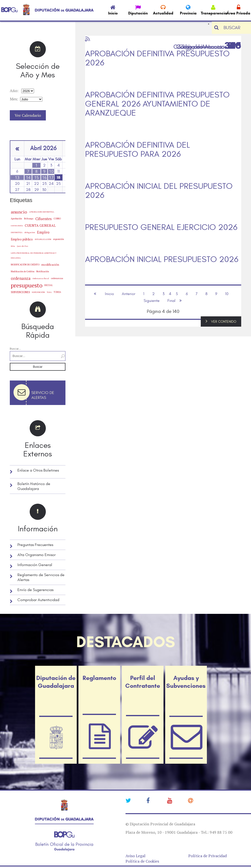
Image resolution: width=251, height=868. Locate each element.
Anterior (129, 294)
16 (44, 178)
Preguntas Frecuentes (35, 545)
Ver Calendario (28, 115)
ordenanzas (57, 278)
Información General (35, 565)
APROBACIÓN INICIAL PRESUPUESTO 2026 (162, 260)
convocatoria (17, 226)
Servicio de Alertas (43, 395)
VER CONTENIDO (224, 322)
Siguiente (152, 301)
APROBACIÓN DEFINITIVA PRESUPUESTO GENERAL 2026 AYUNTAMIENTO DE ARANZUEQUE (157, 104)
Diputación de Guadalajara (56, 682)
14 (28, 178)
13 (17, 178)
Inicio (109, 294)
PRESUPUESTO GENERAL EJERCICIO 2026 (161, 228)
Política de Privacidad (207, 856)
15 (37, 178)
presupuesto (27, 285)
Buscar (38, 367)
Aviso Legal (135, 856)
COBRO (57, 219)
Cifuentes (44, 219)
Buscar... (15, 349)
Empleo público (22, 239)
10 (51, 171)
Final (171, 301)
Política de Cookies (142, 861)
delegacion (30, 232)
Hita (13, 246)
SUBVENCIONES (20, 292)
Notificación (43, 271)
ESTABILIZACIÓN (43, 239)
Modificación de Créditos (23, 272)
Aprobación (16, 219)
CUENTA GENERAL (40, 225)
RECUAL (49, 285)
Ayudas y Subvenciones (186, 682)
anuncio (19, 212)
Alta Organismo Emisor (37, 555)
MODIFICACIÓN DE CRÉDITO (25, 265)
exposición (59, 239)
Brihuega (29, 219)
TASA (49, 292)
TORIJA (57, 292)
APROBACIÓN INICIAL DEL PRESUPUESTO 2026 (159, 191)
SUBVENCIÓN (38, 292)
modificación (50, 265)
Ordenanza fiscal (41, 278)
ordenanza (21, 278)
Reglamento (99, 678)
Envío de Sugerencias (35, 590)
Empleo (43, 232)
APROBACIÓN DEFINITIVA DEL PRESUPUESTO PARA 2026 (138, 150)
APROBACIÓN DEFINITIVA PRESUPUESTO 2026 (157, 59)
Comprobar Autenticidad (38, 600)
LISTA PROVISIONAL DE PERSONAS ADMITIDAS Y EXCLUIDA (34, 255)
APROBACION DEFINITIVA (42, 212)
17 (51, 178)
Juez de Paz (23, 246)
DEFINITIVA (17, 232)
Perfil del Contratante (143, 682)
